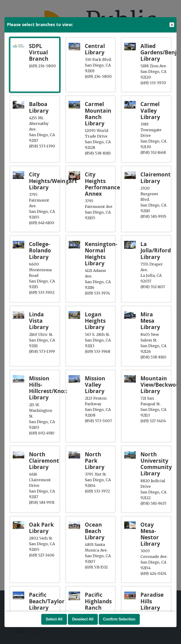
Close (172, 25)
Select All (54, 619)
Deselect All (83, 619)
